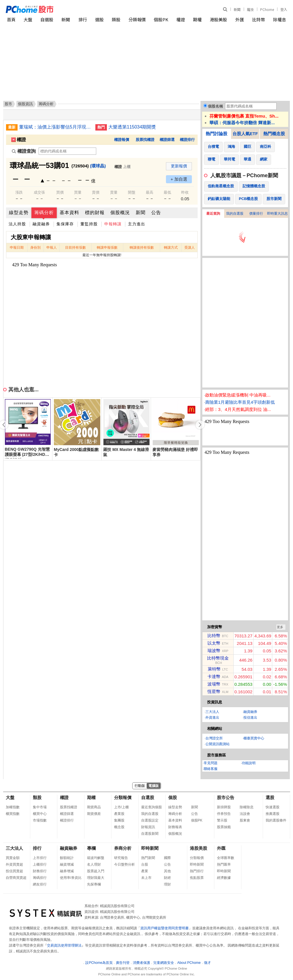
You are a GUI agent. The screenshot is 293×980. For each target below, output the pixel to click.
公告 (156, 213)
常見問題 (211, 763)
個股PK (161, 19)
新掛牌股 (224, 807)
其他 (167, 871)
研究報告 (121, 858)
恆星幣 (214, 691)
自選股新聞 (150, 834)
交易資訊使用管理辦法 (64, 945)
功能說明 (249, 763)
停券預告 (224, 814)
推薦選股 (273, 814)
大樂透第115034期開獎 (132, 127)
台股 (145, 864)
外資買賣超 (14, 864)
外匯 (240, 19)
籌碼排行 (40, 878)
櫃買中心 (40, 814)
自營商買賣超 (16, 878)
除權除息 (247, 807)
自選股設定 (150, 820)
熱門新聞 (148, 858)
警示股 (222, 820)
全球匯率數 (226, 858)
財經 (167, 878)
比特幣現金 (218, 658)
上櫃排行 (40, 864)
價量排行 (256, 214)
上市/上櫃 (121, 807)
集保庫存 (65, 224)
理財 (167, 884)
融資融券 (41, 224)
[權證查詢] (67, 151)
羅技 (250, 9)
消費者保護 (141, 963)
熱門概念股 (274, 134)
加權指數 (13, 807)
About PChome (189, 963)
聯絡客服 (211, 769)
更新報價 (179, 166)
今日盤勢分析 (124, 864)
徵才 (207, 963)
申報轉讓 (113, 224)
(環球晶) (98, 166)
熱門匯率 (224, 864)
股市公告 (226, 797)
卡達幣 (214, 676)
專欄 (91, 848)
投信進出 (250, 717)
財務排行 (40, 871)
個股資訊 (25, 104)
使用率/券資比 (71, 878)
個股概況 (120, 213)
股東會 (245, 820)
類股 (116, 19)
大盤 (28, 19)
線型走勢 (19, 213)
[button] (200, 425)
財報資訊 (148, 827)
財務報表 (175, 827)
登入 (284, 9)
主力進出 (137, 224)
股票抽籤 (224, 827)
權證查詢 (24, 151)
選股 (99, 19)
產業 (145, 871)
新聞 (237, 9)
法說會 (245, 814)
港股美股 (218, 19)
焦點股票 (197, 878)
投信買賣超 (14, 871)
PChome (267, 9)
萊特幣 (214, 669)
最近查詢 (213, 214)
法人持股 (17, 224)
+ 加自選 (179, 179)
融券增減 (67, 871)
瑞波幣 (214, 650)
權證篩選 (167, 140)
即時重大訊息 (277, 214)
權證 (181, 19)
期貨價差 (94, 814)
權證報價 (122, 140)
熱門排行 (197, 871)
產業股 (119, 814)
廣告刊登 (123, 963)
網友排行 (40, 884)
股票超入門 (96, 871)
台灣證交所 (214, 738)
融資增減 (67, 864)
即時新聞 (150, 848)
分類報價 (137, 19)
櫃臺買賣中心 (254, 738)
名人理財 (94, 864)
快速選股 (273, 807)
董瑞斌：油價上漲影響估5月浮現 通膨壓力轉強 (55, 127)
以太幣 (214, 643)
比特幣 (259, 19)
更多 (280, 627)
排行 (83, 19)
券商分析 (123, 848)
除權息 (280, 19)
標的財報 (95, 213)
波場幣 (214, 684)
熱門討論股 (217, 134)
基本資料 (69, 213)
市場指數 (40, 820)
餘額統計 (67, 858)
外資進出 (212, 717)
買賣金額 (13, 858)
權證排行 (187, 140)
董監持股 (89, 224)
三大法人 (212, 712)
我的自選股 (235, 214)
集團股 (119, 820)
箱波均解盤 (96, 858)
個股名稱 (216, 106)
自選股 (47, 19)
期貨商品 (94, 807)
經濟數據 (224, 878)
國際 (167, 858)
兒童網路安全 (164, 963)
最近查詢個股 (152, 807)
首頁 (11, 19)
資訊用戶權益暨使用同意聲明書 (165, 928)
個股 (173, 797)
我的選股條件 (276, 820)
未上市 (146, 878)
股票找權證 (145, 140)
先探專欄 (94, 884)
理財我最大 (96, 878)
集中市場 (40, 807)
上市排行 (40, 858)
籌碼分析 (44, 213)
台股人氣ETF (245, 134)
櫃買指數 (13, 814)
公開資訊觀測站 (218, 744)
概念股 (119, 827)
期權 (197, 19)
